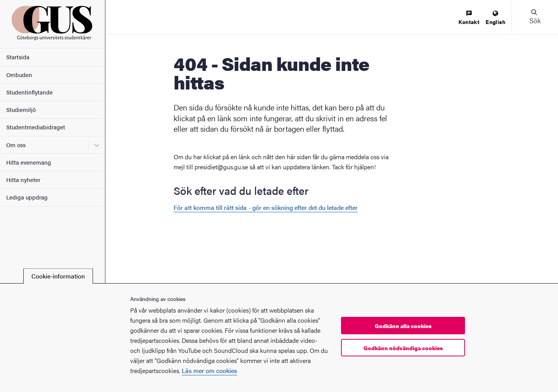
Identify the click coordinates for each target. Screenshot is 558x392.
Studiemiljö (21, 109)
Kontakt (469, 18)
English (495, 18)
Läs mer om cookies (209, 371)
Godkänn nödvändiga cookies (403, 348)
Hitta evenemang (29, 162)
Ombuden (19, 75)
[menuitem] (469, 18)
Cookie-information (58, 276)
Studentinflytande (29, 92)
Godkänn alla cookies (403, 326)
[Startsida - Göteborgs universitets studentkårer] (53, 24)
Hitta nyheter (23, 180)
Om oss (16, 145)
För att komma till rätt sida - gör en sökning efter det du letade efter (266, 207)
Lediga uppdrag (27, 197)
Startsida (18, 57)
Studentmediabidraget (36, 127)
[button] (535, 17)
